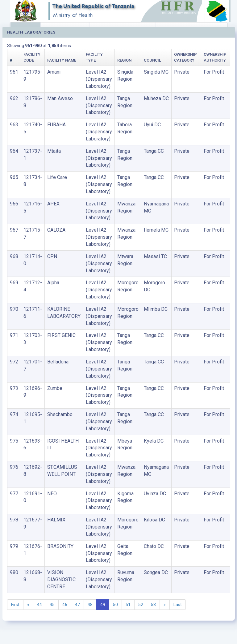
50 (115, 605)
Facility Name (62, 60)
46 (65, 605)
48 (90, 605)
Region (124, 60)
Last (178, 605)
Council (152, 60)
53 (153, 605)
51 (128, 605)
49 (103, 605)
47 (77, 605)
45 (52, 605)
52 (141, 605)
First (15, 605)
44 (39, 605)
